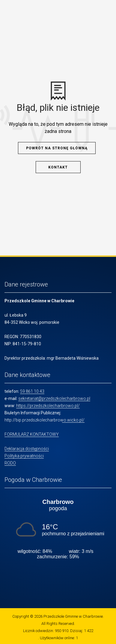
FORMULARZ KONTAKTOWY (32, 434)
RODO (10, 463)
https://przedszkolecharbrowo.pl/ (48, 406)
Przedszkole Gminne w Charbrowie (73, 616)
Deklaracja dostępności (27, 449)
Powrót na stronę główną (57, 148)
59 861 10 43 (32, 391)
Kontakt (58, 167)
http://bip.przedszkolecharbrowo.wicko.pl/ (45, 420)
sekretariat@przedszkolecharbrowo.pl (54, 398)
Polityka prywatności (24, 456)
